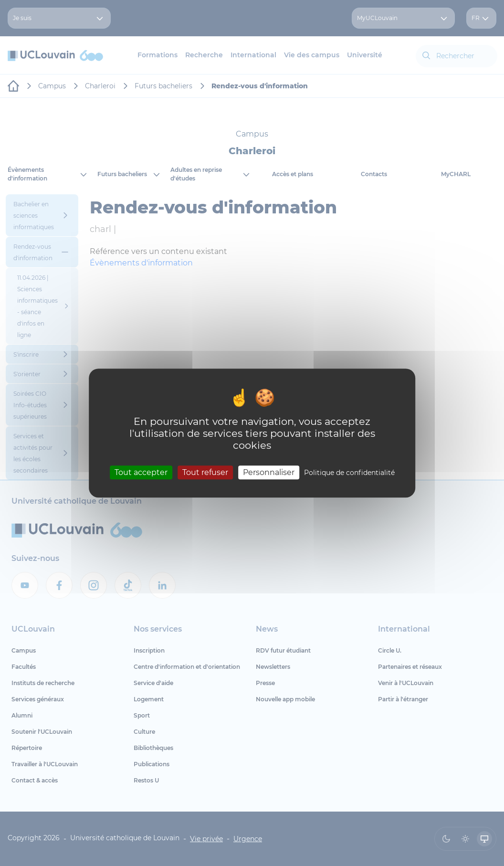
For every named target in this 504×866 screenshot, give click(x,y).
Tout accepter (141, 472)
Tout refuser (205, 472)
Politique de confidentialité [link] (349, 473)
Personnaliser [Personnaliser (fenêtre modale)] (269, 472)
